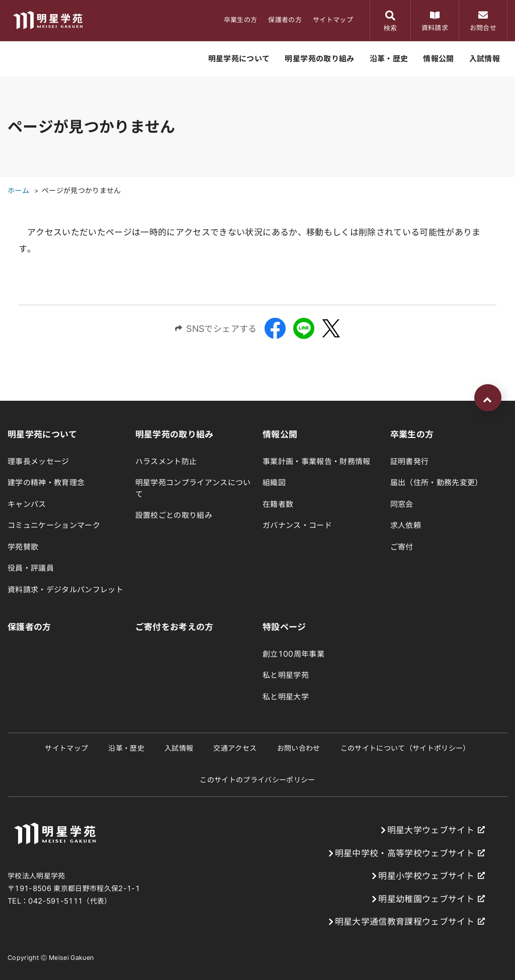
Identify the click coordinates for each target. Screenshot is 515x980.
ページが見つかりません (81, 191)
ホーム (18, 191)
